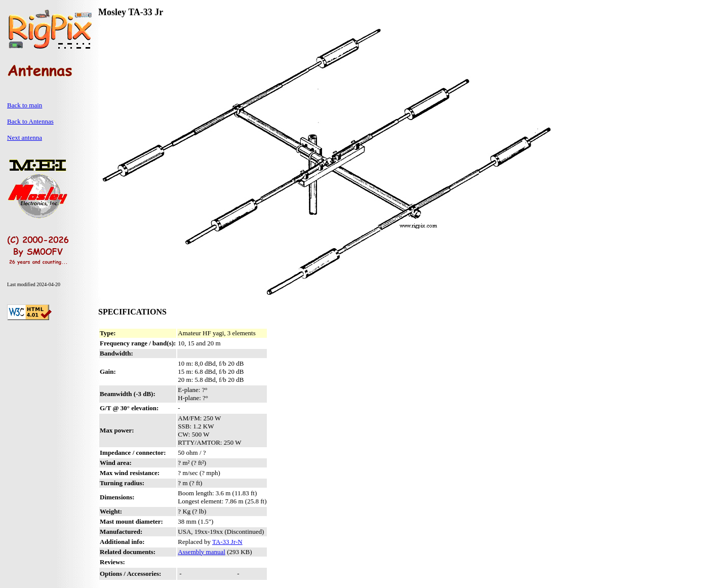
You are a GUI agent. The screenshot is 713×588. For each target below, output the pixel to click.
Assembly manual (202, 552)
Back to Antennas (30, 121)
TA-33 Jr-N (227, 542)
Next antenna (25, 138)
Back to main (25, 105)
